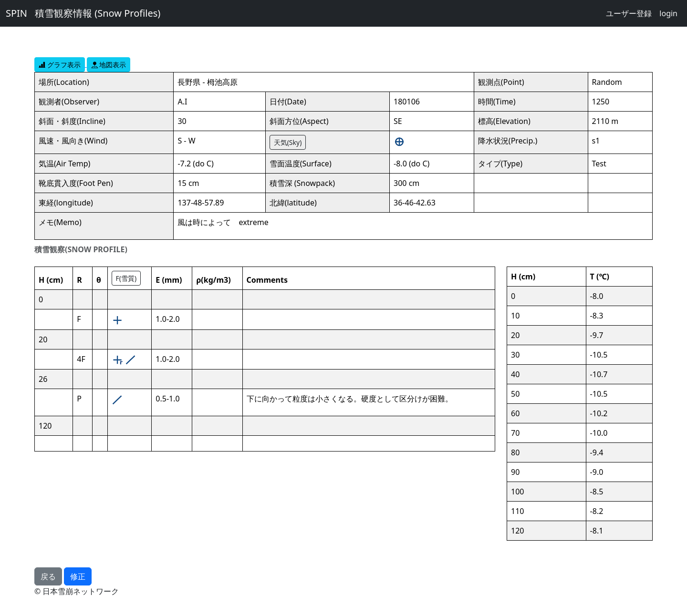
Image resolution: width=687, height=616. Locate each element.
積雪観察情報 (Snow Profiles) (98, 13)
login (668, 13)
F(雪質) (126, 278)
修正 (78, 576)
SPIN (16, 13)
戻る (48, 576)
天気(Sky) (288, 142)
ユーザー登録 (629, 13)
